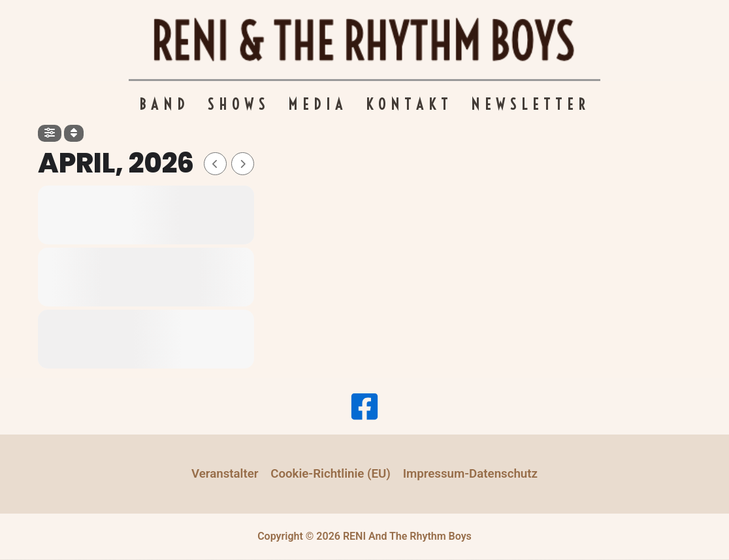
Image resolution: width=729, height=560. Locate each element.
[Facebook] (364, 406)
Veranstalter (225, 474)
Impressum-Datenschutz (470, 474)
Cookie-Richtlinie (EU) (331, 474)
